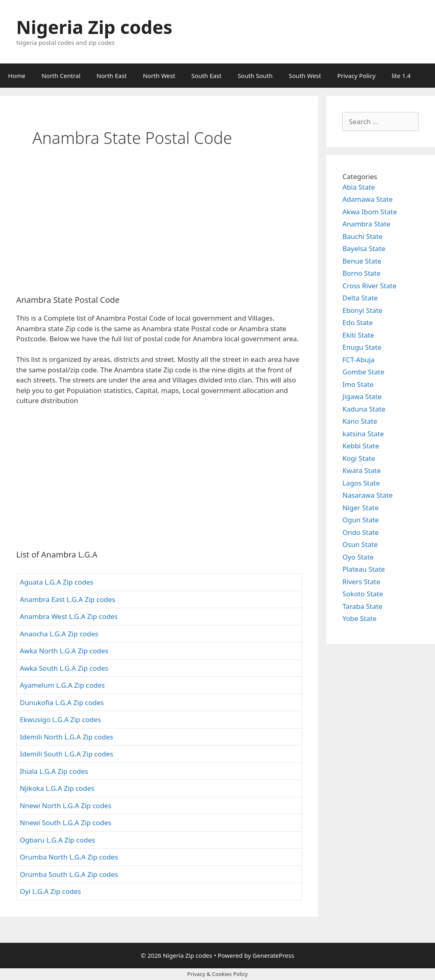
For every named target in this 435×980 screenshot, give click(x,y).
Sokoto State (363, 594)
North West (159, 76)
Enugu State (362, 347)
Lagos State (361, 483)
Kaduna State (364, 409)
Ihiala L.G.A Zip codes (54, 771)
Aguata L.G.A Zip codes (57, 582)
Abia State (359, 187)
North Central (61, 76)
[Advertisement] (159, 228)
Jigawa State (362, 396)
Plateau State (364, 569)
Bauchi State (362, 236)
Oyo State (358, 557)
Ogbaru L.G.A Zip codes (57, 840)
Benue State (362, 261)
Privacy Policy (356, 76)
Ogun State (361, 520)
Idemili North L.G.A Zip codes (67, 737)
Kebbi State (361, 446)
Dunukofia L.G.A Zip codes (62, 702)
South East (206, 76)
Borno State (361, 273)
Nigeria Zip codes (94, 27)
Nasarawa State (367, 495)
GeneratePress (273, 955)
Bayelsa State (364, 248)
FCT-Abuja (359, 360)
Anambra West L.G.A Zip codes (69, 616)
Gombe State (363, 372)
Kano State (360, 421)
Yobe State (359, 618)
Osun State (360, 544)
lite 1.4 (401, 76)
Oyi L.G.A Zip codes (50, 891)
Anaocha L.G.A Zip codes (59, 634)
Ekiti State (358, 335)
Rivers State (361, 582)
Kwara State (362, 470)
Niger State (361, 508)
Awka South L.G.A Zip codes (64, 668)
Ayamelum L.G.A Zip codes (62, 685)
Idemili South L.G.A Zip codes (67, 754)
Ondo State (361, 532)
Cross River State (370, 286)
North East (112, 76)
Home (17, 76)
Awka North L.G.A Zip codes (64, 651)
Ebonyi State (362, 310)
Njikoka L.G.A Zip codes (57, 788)
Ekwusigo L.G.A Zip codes (60, 719)
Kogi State (359, 458)
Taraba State (362, 606)
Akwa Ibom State (370, 212)
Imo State (358, 384)
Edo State (358, 322)
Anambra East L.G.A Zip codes (68, 599)
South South (255, 76)
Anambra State (366, 224)
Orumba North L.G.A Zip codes (69, 857)
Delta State (360, 298)
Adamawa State (367, 199)
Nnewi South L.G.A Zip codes (65, 823)
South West (305, 76)
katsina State (363, 434)
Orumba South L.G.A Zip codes (69, 874)
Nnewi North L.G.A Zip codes (66, 806)
